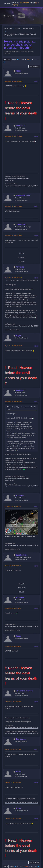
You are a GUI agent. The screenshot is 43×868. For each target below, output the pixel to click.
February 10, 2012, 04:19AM (13, 783)
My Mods (21, 253)
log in (37, 2)
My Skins (21, 261)
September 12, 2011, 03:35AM (14, 81)
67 (26, 59)
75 (38, 59)
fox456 (19, 772)
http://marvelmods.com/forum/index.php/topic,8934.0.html (22, 326)
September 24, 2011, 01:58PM (14, 136)
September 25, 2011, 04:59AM (14, 278)
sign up (16, 5)
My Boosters (21, 257)
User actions (34, 66)
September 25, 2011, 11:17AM (14, 401)
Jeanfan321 (21, 126)
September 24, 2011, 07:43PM (14, 206)
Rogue (18, 71)
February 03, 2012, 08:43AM (13, 702)
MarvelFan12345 (23, 195)
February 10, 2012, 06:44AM (13, 819)
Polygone (20, 267)
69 (32, 59)
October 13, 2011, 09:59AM (13, 608)
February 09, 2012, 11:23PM (13, 749)
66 (23, 59)
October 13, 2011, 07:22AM (13, 506)
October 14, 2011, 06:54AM (13, 646)
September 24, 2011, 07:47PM (14, 235)
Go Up (6, 867)
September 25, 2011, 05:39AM (14, 346)
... (21, 59)
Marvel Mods (11, 16)
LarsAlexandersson (24, 691)
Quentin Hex (21, 224)
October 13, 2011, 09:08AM (13, 566)
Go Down (7, 59)
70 (34, 59)
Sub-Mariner (21, 739)
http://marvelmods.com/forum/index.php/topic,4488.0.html (22, 733)
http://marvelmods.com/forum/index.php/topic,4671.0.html (22, 728)
